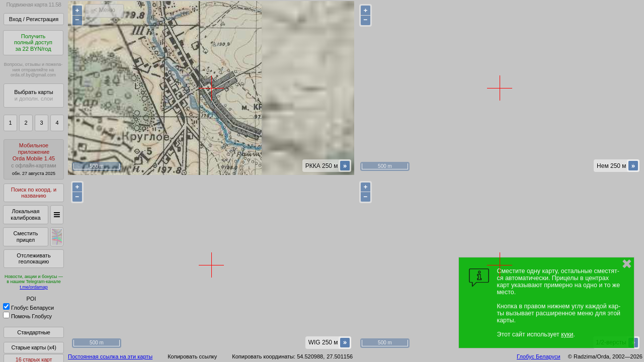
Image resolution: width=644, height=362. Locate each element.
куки (567, 334)
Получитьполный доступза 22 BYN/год (33, 42)
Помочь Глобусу (27, 316)
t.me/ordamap (34, 287)
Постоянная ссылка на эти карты (110, 356)
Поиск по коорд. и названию (34, 193)
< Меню (104, 10)
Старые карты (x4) (33, 347)
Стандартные (33, 332)
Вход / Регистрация (34, 19)
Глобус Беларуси (28, 308)
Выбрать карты (33, 95)
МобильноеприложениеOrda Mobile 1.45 (34, 159)
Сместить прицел (25, 237)
